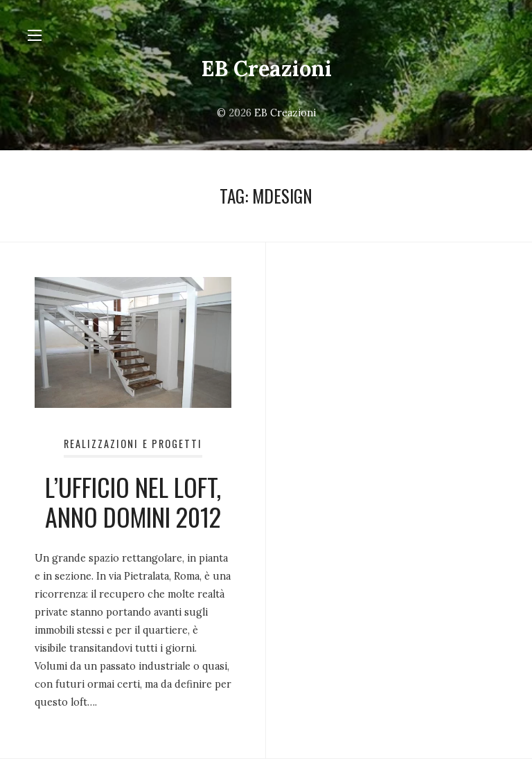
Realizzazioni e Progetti (133, 444)
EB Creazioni (266, 68)
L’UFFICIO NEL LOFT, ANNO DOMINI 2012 (133, 501)
